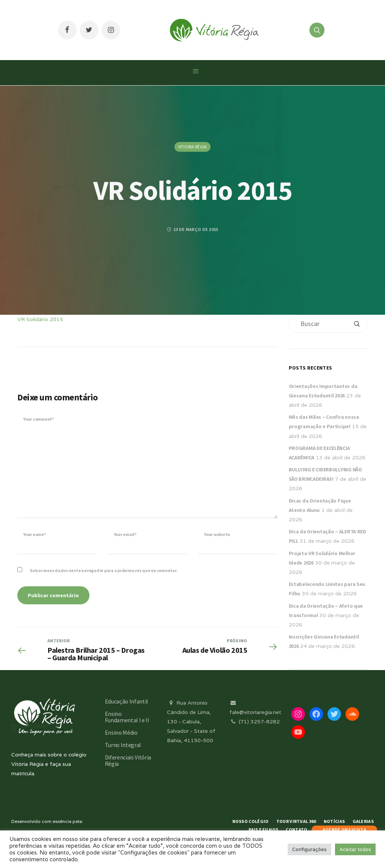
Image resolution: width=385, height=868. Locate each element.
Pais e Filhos (263, 830)
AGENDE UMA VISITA (344, 830)
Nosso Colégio (251, 821)
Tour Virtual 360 (296, 821)
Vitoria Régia (193, 147)
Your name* (35, 534)
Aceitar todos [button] (355, 849)
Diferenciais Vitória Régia (128, 760)
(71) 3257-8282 (255, 722)
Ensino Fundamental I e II (127, 717)
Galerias (363, 821)
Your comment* (39, 419)
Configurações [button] (309, 849)
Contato (296, 830)
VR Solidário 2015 (40, 319)
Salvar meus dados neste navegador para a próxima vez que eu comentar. (104, 570)
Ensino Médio (121, 732)
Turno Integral (123, 745)
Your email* (125, 534)
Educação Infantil (127, 701)
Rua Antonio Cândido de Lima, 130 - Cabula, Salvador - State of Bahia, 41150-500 (191, 722)
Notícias (334, 821)
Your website (217, 534)
